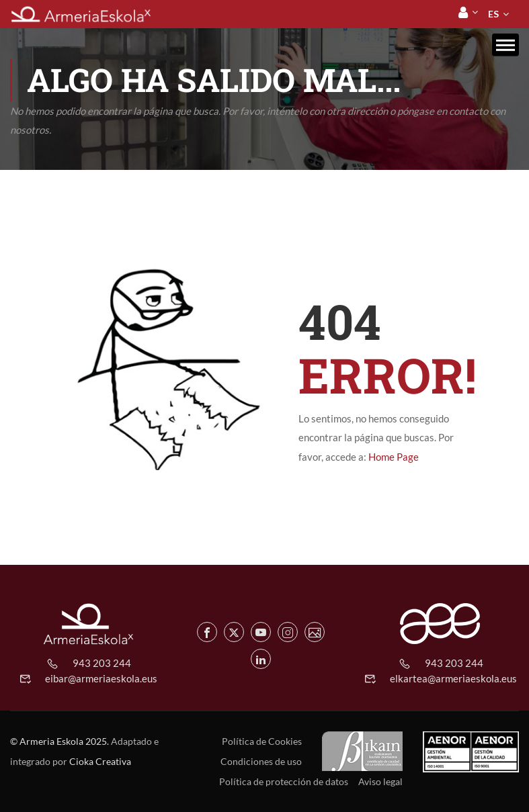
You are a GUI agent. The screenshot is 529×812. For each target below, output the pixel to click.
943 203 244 (102, 663)
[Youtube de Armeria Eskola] (261, 632)
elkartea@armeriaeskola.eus (453, 678)
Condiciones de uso (261, 761)
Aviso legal (380, 781)
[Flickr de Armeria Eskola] (315, 632)
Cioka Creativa (100, 761)
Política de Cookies (262, 741)
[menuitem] (493, 14)
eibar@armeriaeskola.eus (101, 678)
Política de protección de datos (284, 781)
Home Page (394, 457)
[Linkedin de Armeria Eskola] (261, 659)
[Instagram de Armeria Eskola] (288, 632)
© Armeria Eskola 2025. (59, 741)
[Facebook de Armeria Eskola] (207, 632)
